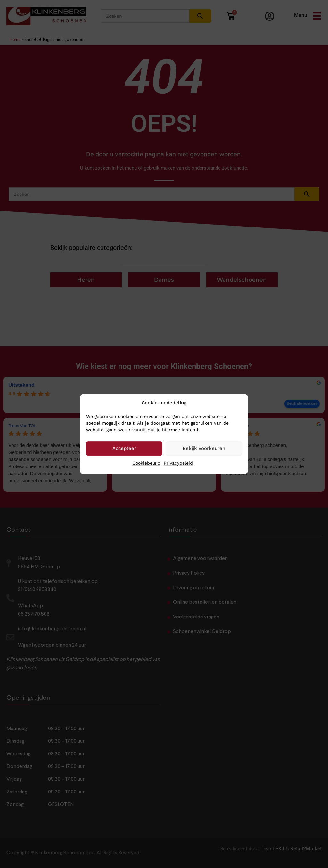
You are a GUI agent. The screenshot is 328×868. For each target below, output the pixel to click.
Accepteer (124, 448)
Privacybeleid (178, 463)
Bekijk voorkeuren (204, 448)
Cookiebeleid (146, 463)
